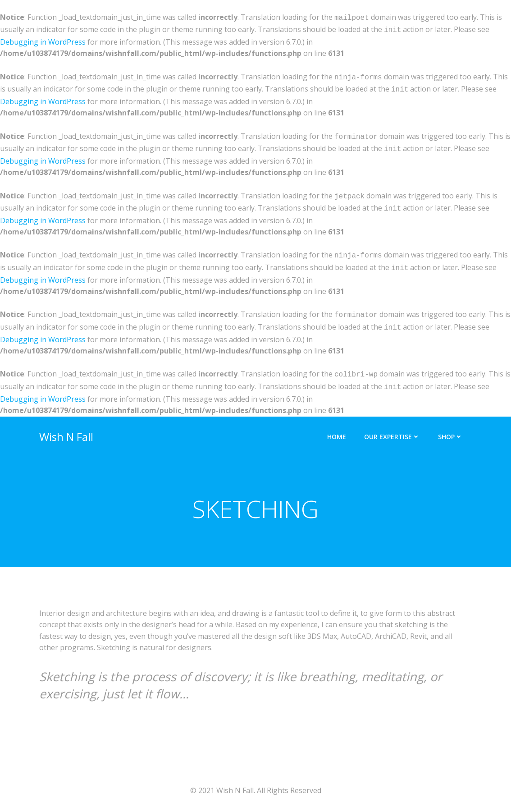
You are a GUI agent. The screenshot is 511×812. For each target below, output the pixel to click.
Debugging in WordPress (43, 40)
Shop (450, 424)
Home (337, 424)
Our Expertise (392, 424)
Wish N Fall (66, 424)
